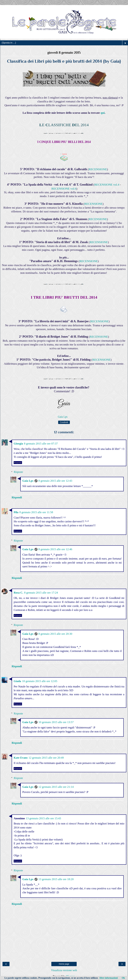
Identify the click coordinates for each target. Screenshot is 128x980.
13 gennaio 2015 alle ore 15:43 (43, 818)
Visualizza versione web (64, 970)
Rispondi (18, 463)
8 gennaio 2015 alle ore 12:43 (55, 481)
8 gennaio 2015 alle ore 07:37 (41, 444)
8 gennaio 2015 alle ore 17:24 (41, 593)
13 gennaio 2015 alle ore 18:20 (56, 879)
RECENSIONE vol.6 (64, 189)
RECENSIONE (98, 169)
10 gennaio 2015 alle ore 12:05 (40, 681)
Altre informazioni (108, 978)
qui (103, 113)
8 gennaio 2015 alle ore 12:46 (55, 549)
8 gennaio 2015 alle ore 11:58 (36, 512)
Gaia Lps (28, 481)
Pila (16, 512)
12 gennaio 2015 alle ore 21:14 (56, 787)
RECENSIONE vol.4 (107, 185)
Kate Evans (21, 758)
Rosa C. (18, 593)
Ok (123, 978)
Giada (17, 681)
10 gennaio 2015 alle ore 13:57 (56, 722)
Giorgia (18, 444)
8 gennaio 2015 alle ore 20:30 (55, 634)
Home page (64, 964)
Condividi (64, 422)
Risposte (18, 472)
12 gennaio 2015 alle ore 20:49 (46, 758)
